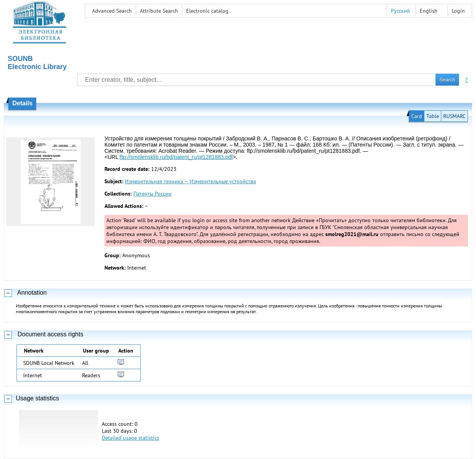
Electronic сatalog (207, 11)
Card (417, 116)
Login (458, 11)
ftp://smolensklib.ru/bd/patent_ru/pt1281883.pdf (176, 157)
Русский (400, 11)
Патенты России (152, 194)
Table (433, 116)
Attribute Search (159, 11)
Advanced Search (112, 11)
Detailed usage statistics (130, 438)
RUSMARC (454, 116)
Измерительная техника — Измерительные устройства (190, 181)
